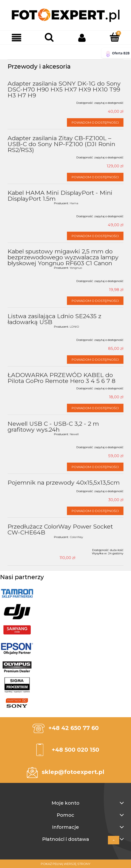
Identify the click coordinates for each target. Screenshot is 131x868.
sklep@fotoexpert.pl (73, 772)
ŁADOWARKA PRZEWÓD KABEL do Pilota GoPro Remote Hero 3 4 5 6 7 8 (61, 378)
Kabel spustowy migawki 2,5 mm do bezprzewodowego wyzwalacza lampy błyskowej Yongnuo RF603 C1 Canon (63, 257)
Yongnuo (76, 268)
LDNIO (74, 327)
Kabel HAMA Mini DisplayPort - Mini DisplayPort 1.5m (60, 196)
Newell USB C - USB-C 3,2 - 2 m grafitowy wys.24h (53, 427)
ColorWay (76, 537)
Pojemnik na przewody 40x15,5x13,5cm (64, 482)
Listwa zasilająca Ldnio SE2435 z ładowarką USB (54, 319)
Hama (74, 203)
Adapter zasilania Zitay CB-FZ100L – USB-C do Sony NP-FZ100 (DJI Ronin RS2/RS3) (61, 144)
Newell (74, 434)
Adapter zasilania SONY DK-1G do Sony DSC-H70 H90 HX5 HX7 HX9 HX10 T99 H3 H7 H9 (64, 89)
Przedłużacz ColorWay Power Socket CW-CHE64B (60, 529)
